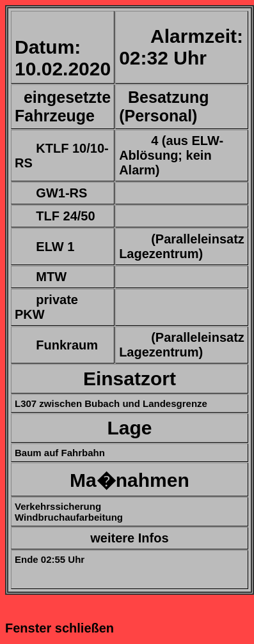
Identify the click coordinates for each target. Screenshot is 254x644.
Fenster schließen (60, 628)
